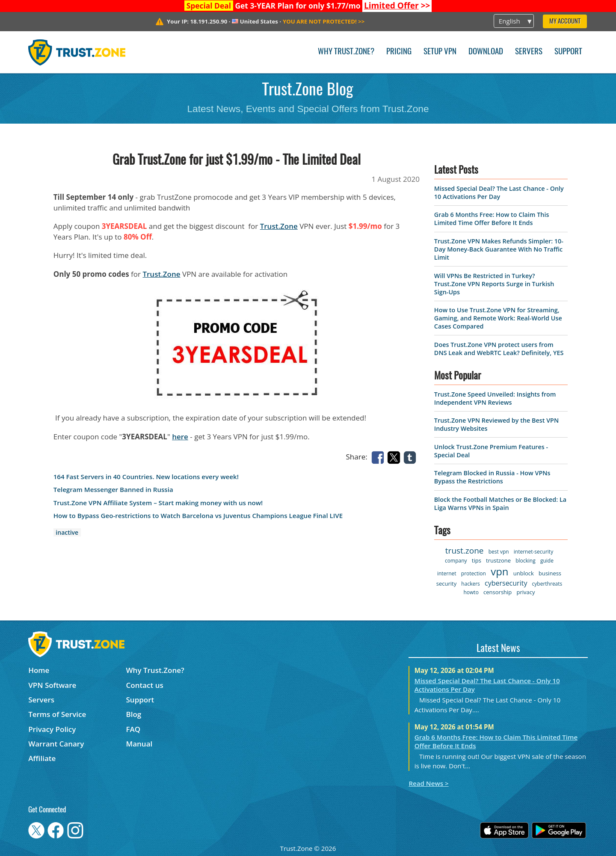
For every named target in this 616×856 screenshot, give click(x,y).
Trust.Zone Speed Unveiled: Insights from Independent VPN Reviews (495, 398)
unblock (524, 573)
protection (474, 573)
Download (486, 52)
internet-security (533, 552)
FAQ (133, 729)
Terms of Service (57, 714)
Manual (139, 744)
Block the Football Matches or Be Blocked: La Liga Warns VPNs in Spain (500, 504)
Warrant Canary (56, 744)
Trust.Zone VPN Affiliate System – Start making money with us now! (158, 503)
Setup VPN (440, 52)
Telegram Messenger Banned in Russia (113, 490)
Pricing (399, 52)
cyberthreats (547, 584)
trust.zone (465, 551)
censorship (498, 592)
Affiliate (42, 758)
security (446, 584)
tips (477, 560)
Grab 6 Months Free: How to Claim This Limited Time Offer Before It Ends (492, 219)
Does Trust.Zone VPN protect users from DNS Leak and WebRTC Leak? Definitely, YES (499, 349)
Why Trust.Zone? (346, 52)
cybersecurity (506, 583)
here (180, 437)
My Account (565, 22)
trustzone (498, 560)
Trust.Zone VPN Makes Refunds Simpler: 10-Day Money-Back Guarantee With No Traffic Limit (499, 249)
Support (568, 52)
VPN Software (52, 685)
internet (447, 573)
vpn (499, 571)
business (550, 573)
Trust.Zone (279, 226)
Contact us (145, 685)
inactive (67, 532)
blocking (526, 561)
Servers (529, 52)
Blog (134, 714)
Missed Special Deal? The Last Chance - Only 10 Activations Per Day (499, 193)
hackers (470, 584)
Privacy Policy (52, 729)
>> (397, 6)
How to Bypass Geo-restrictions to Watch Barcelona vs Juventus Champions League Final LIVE (198, 516)
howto (471, 592)
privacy (526, 592)
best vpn (499, 552)
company (456, 561)
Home (39, 670)
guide (547, 561)
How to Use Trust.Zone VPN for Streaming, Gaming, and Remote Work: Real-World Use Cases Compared (498, 318)
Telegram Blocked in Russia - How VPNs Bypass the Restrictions (492, 477)
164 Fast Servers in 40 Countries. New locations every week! (146, 477)
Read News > (428, 783)
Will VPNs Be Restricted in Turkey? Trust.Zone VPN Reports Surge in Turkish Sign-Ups (494, 284)
